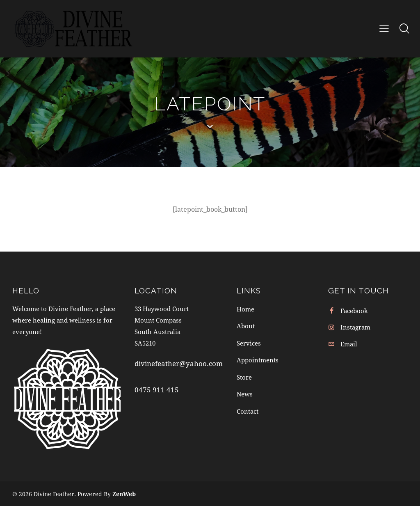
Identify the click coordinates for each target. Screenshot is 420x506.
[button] (384, 28)
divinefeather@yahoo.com (179, 363)
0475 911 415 (157, 390)
